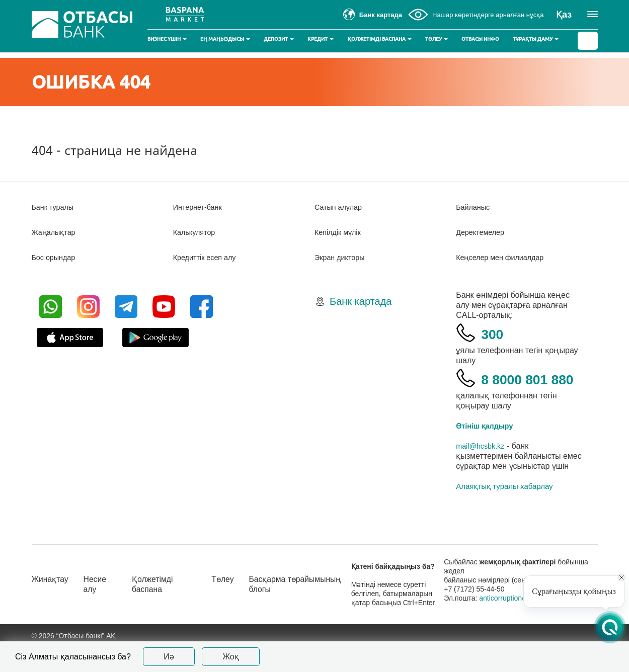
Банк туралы (55, 207)
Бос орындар (56, 257)
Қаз (564, 15)
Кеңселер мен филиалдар (505, 257)
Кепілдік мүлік (340, 232)
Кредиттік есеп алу (208, 257)
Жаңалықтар (57, 232)
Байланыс (475, 207)
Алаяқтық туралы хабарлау (504, 511)
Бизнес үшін (167, 39)
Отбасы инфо (480, 39)
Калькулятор (197, 232)
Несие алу (102, 609)
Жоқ (231, 657)
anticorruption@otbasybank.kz (537, 623)
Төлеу (437, 39)
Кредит (321, 39)
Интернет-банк (201, 207)
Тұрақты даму (536, 39)
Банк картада (361, 301)
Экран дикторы (342, 257)
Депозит (279, 39)
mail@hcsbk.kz (483, 471)
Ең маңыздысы (225, 39)
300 (496, 333)
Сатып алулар (341, 207)
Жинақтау (53, 604)
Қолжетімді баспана (380, 39)
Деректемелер (483, 232)
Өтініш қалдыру (488, 451)
